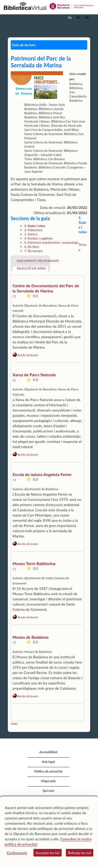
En (87, 17)
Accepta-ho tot (48, 853)
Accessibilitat (48, 752)
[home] (30, 17)
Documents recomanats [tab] (33, 261)
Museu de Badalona (31, 637)
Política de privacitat (48, 771)
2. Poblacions (33, 230)
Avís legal (48, 762)
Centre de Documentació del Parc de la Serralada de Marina (46, 288)
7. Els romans (33, 251)
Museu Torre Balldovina (34, 563)
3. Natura (31, 234)
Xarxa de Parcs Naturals (34, 375)
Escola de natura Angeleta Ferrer (42, 474)
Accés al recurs (25, 355)
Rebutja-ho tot (80, 853)
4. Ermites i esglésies (39, 238)
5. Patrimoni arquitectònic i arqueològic (51, 242)
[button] (87, 25)
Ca (70, 17)
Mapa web (48, 781)
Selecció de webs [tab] (31, 268)
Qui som (48, 791)
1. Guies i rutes (35, 226)
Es (78, 17)
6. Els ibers (32, 247)
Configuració (17, 853)
